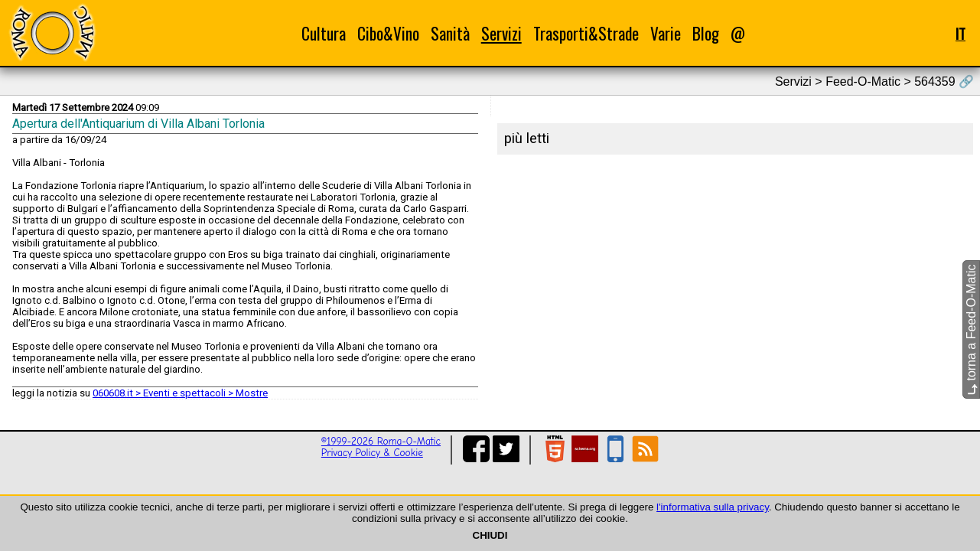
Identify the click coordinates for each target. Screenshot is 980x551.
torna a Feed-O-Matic (971, 330)
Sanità (450, 33)
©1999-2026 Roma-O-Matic (381, 441)
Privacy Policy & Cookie (372, 453)
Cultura (324, 33)
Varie (666, 33)
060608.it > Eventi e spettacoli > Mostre (180, 393)
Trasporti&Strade (586, 33)
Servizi (501, 33)
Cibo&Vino (388, 33)
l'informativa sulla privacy (713, 507)
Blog (706, 33)
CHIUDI (490, 535)
